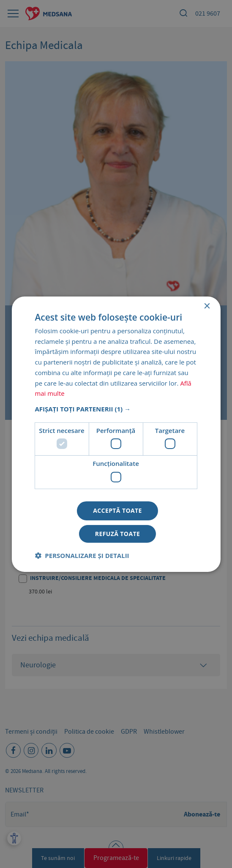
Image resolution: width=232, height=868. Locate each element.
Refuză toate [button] (117, 534)
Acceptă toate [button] (117, 510)
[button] (116, 409)
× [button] (207, 306)
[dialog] (116, 434)
